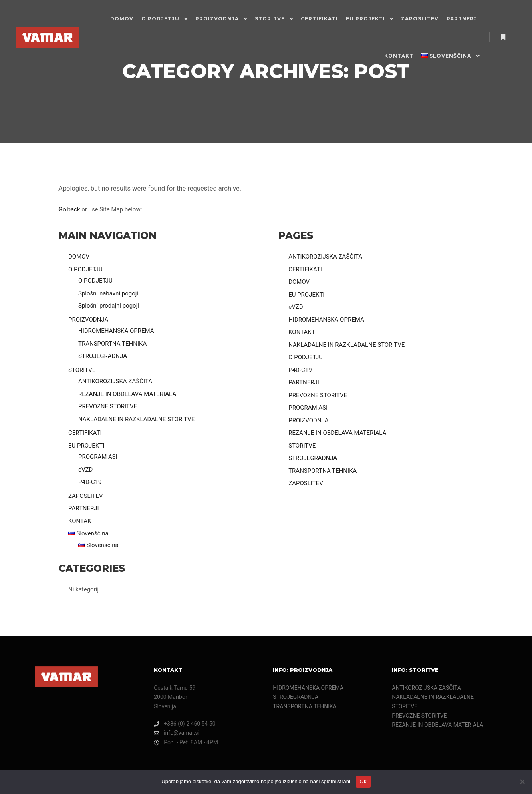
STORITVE (82, 370)
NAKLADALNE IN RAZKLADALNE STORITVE (136, 419)
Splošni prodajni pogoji (109, 306)
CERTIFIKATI (85, 433)
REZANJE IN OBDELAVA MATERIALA (127, 394)
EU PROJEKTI (86, 446)
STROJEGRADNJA (103, 356)
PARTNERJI (84, 508)
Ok (363, 781)
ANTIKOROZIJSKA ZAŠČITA (115, 381)
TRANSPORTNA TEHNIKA (112, 344)
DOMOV (79, 257)
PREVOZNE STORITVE (108, 406)
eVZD (85, 470)
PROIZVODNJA (88, 320)
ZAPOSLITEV (86, 496)
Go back (69, 209)
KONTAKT (82, 521)
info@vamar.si (177, 733)
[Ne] (522, 782)
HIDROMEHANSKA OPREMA (116, 331)
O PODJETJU (85, 269)
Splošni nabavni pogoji (108, 293)
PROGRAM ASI (98, 457)
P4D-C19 (90, 482)
